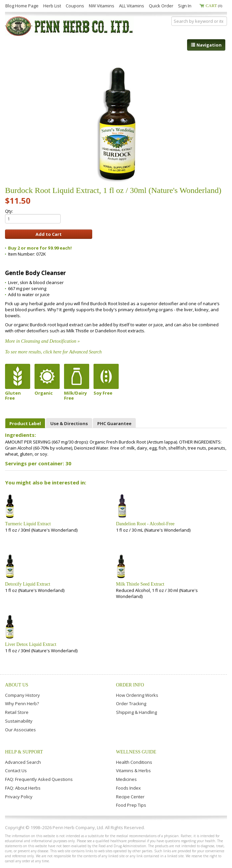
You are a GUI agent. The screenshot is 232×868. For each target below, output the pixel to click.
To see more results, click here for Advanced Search (53, 352)
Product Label (25, 423)
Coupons (75, 6)
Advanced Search (23, 762)
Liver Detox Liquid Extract (31, 644)
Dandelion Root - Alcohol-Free (145, 524)
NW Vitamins (102, 6)
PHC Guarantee (114, 423)
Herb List (52, 6)
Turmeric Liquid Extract (28, 524)
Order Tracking (131, 704)
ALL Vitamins (132, 6)
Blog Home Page (22, 6)
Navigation (206, 45)
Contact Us (16, 771)
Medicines (126, 779)
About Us (17, 685)
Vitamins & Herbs (133, 771)
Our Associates (20, 730)
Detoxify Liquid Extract (28, 584)
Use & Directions (69, 423)
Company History (22, 695)
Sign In (185, 6)
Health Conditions (134, 762)
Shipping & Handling (136, 712)
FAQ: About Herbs (23, 788)
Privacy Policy (19, 797)
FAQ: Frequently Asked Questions (39, 779)
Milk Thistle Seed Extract (140, 584)
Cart (214, 6)
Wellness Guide (136, 752)
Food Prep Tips (131, 805)
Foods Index (128, 788)
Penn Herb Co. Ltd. (69, 26)
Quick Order (161, 6)
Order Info (130, 685)
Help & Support (24, 752)
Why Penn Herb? (22, 704)
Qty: (33, 216)
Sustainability (19, 721)
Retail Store (17, 712)
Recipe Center (130, 797)
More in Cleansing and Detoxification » (42, 341)
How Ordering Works (137, 695)
